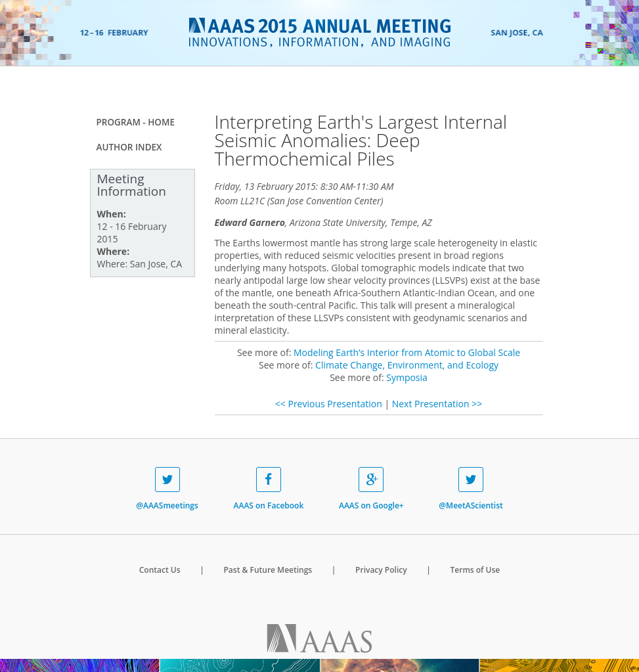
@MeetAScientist (471, 489)
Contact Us (160, 570)
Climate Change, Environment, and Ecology (407, 365)
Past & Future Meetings (268, 570)
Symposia (407, 377)
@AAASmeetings (167, 489)
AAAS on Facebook (269, 489)
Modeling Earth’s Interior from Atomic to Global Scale (407, 352)
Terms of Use (475, 570)
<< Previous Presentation (329, 404)
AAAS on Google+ (371, 489)
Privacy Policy (381, 570)
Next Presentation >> (437, 404)
